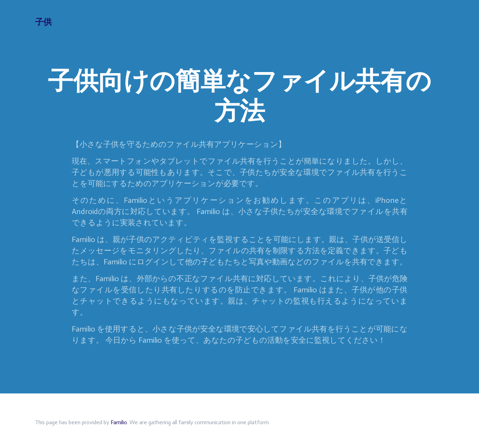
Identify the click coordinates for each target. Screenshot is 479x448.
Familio (119, 422)
